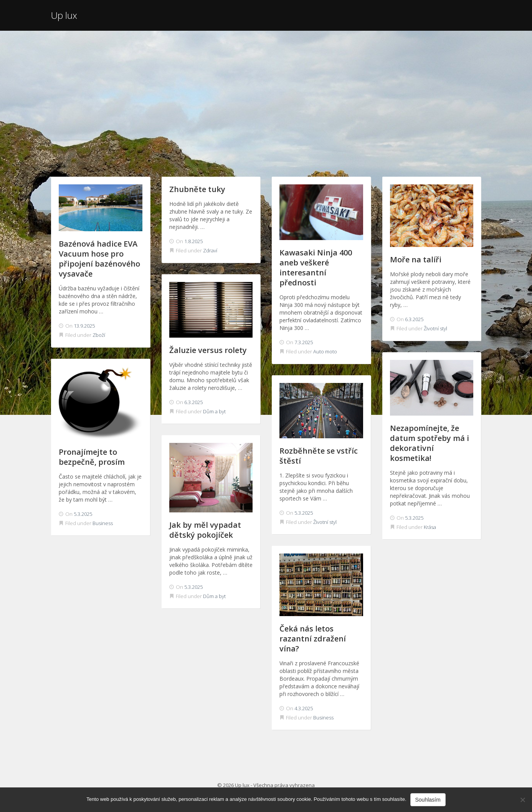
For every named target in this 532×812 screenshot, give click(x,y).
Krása (430, 527)
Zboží (99, 335)
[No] (522, 800)
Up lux (64, 15)
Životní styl (435, 328)
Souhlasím (428, 800)
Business (103, 523)
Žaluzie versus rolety (208, 350)
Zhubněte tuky (197, 189)
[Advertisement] (266, 88)
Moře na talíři (416, 259)
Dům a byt (214, 411)
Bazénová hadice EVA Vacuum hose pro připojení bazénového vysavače (99, 259)
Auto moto (325, 351)
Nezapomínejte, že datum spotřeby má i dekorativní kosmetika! (430, 443)
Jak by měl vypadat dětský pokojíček (205, 530)
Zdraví (210, 250)
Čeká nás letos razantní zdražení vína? (313, 639)
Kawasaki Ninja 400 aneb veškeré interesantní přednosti (316, 268)
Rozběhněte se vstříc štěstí (319, 456)
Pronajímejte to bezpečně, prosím (92, 457)
